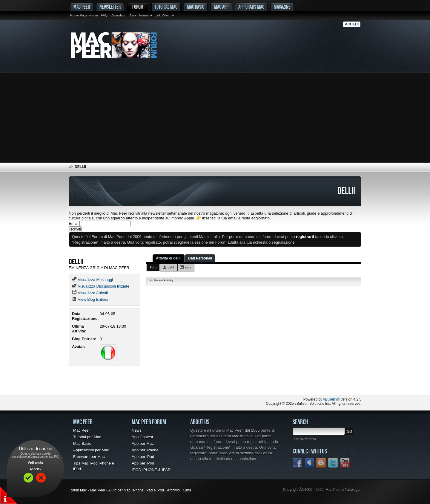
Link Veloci (163, 15)
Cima (187, 490)
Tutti (153, 267)
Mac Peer (82, 430)
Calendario (118, 15)
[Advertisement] (215, 118)
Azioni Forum (139, 15)
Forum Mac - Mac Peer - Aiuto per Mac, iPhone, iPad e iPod (116, 490)
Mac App (221, 7)
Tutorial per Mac (87, 437)
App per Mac (143, 443)
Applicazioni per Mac (91, 450)
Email (74, 223)
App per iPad (143, 457)
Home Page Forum (84, 15)
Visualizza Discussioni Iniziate (101, 286)
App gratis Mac (251, 7)
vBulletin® (331, 399)
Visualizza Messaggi (92, 280)
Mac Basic (196, 7)
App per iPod (143, 463)
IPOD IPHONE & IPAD (151, 470)
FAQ (104, 15)
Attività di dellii (169, 258)
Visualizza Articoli (90, 293)
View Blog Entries (90, 299)
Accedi (352, 24)
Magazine (282, 7)
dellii (171, 268)
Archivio (173, 490)
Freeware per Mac (89, 457)
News (137, 430)
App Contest (142, 437)
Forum (138, 7)
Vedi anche (36, 463)
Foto (188, 268)
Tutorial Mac (166, 7)
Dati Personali (200, 258)
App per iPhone (145, 450)
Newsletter (110, 7)
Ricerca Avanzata (304, 439)
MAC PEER (82, 7)
